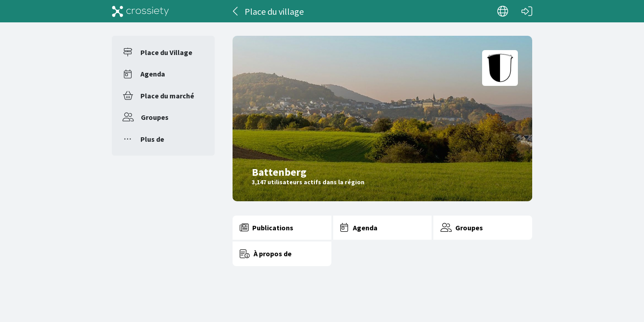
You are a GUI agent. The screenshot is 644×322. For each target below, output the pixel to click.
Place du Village (166, 52)
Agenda (153, 74)
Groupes (155, 117)
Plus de (152, 139)
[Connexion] (527, 11)
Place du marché (167, 96)
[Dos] (236, 11)
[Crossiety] (140, 11)
